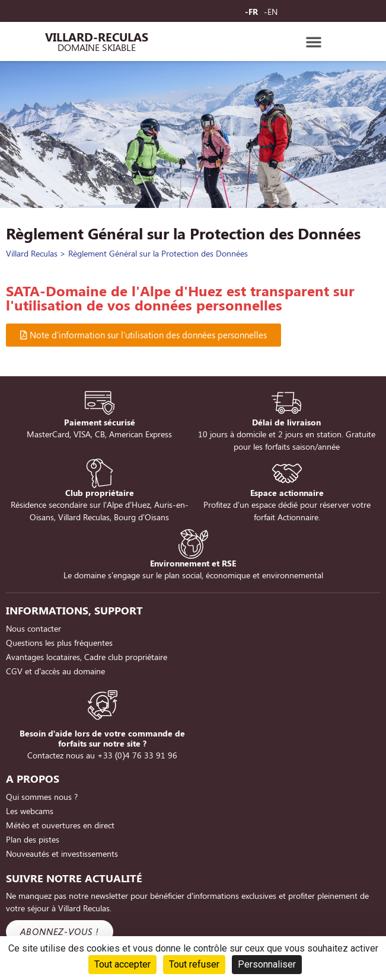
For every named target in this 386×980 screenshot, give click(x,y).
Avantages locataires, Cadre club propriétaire (87, 657)
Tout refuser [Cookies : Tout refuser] (194, 964)
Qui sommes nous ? (42, 797)
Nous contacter (34, 628)
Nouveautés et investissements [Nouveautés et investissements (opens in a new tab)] (62, 854)
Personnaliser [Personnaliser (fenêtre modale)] (267, 964)
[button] (314, 41)
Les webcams (30, 811)
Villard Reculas (32, 253)
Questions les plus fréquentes (59, 643)
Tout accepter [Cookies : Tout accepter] (122, 964)
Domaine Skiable (97, 47)
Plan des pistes (33, 839)
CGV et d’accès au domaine (55, 671)
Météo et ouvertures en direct (60, 825)
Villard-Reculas (97, 36)
